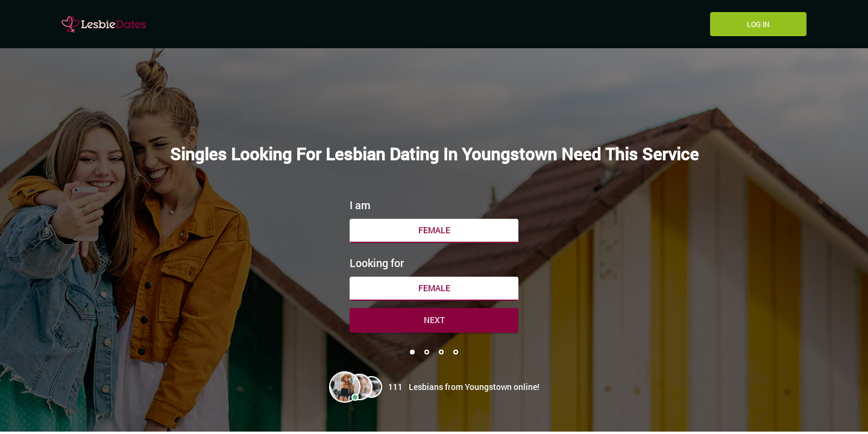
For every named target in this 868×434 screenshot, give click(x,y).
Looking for (377, 263)
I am (360, 205)
